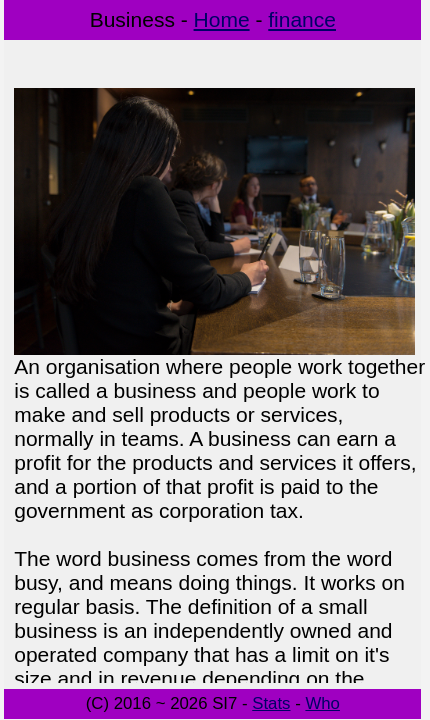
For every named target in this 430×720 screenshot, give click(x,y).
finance (302, 19)
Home (222, 19)
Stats (271, 703)
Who (322, 703)
